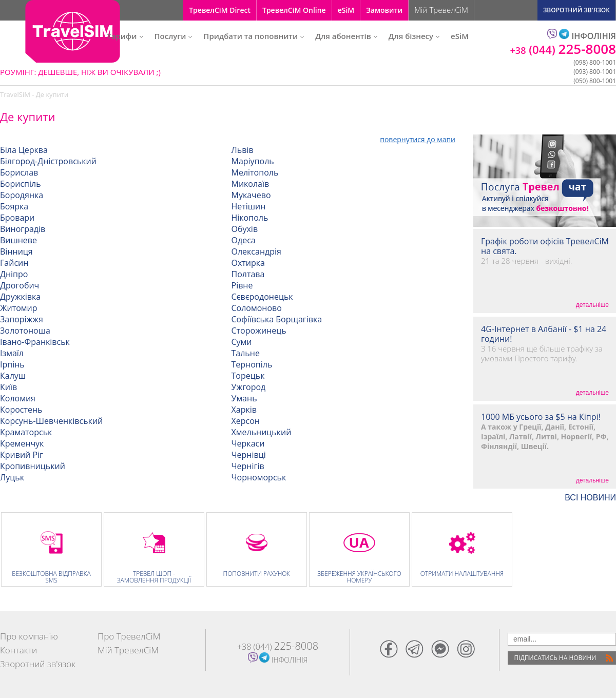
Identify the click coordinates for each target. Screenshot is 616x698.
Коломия (18, 398)
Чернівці (249, 455)
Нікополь (250, 218)
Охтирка (248, 263)
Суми (242, 342)
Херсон (246, 421)
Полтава (248, 274)
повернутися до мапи (418, 139)
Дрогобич (20, 285)
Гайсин (14, 263)
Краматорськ (26, 432)
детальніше (592, 305)
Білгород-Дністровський (48, 161)
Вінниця (16, 251)
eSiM (346, 10)
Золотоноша (25, 331)
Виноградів (23, 229)
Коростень (21, 410)
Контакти (18, 650)
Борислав (19, 172)
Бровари (17, 218)
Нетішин (249, 206)
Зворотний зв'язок (38, 664)
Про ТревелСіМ (129, 636)
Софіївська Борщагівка (277, 319)
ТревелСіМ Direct (220, 10)
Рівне (242, 285)
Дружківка (20, 297)
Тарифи (125, 36)
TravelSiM (15, 94)
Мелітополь (255, 172)
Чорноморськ (259, 477)
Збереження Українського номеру (359, 577)
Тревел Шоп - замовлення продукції (154, 577)
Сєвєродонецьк (262, 297)
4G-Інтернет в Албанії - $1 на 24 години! (544, 334)
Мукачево (251, 195)
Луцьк (12, 477)
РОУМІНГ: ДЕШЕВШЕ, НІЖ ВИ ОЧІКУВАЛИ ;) (80, 72)
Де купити (52, 94)
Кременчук (22, 443)
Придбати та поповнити (254, 36)
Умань (244, 398)
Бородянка (22, 195)
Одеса (244, 240)
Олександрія (256, 251)
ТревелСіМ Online (294, 10)
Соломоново (257, 308)
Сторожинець (259, 331)
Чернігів (248, 466)
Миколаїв (251, 184)
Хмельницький (262, 432)
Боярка (14, 206)
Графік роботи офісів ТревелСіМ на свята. (545, 246)
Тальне (246, 353)
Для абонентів (346, 36)
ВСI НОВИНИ (590, 498)
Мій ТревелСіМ (441, 10)
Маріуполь (253, 161)
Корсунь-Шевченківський (51, 421)
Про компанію (29, 636)
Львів (243, 150)
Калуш (13, 376)
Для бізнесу (414, 36)
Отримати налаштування (462, 574)
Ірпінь (12, 364)
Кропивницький (33, 466)
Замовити (384, 10)
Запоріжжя (22, 319)
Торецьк (248, 376)
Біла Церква (24, 150)
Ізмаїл (12, 353)
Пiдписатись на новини (555, 658)
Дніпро (14, 274)
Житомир (18, 308)
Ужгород (249, 387)
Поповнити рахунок (257, 574)
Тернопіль (252, 364)
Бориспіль (21, 184)
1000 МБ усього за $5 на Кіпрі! (541, 417)
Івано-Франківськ (35, 342)
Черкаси (248, 443)
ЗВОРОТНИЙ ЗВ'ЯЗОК (576, 10)
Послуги (174, 36)
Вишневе (18, 240)
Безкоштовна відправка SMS (51, 577)
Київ (8, 387)
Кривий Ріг (22, 455)
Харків (244, 410)
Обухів (245, 229)
